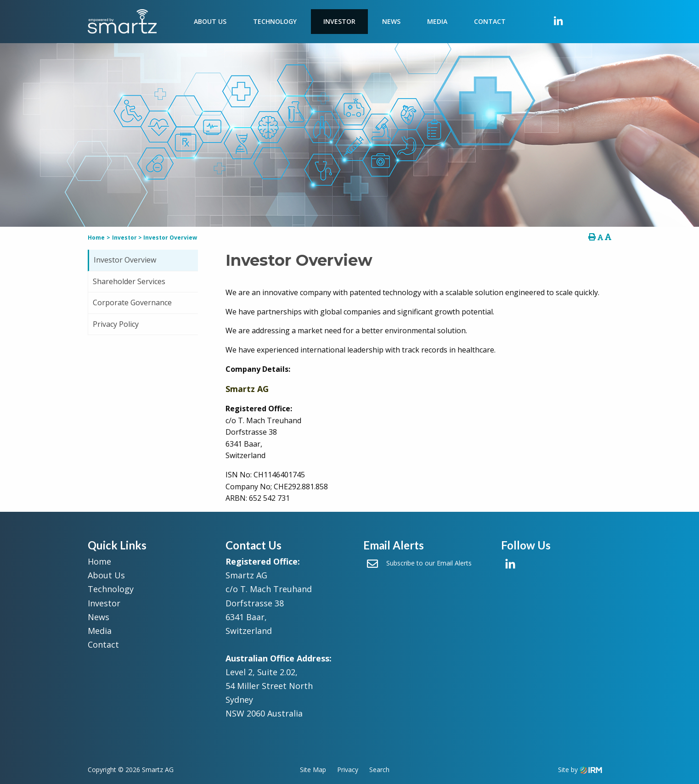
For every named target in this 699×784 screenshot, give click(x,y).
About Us (210, 21)
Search (379, 770)
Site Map (313, 770)
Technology (275, 21)
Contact (490, 21)
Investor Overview (125, 260)
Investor (339, 21)
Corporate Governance (132, 302)
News (391, 21)
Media (437, 21)
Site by (580, 770)
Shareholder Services (129, 281)
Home (99, 561)
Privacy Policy (116, 324)
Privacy (348, 770)
